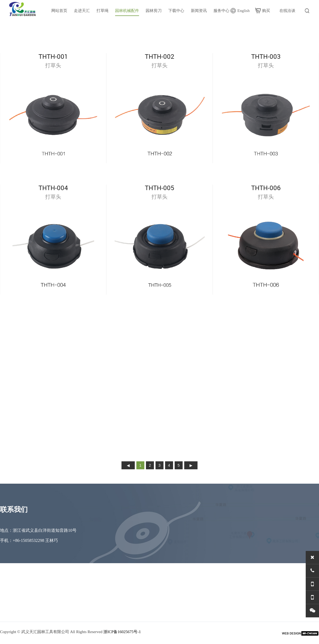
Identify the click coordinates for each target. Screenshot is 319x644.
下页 (191, 465)
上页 (128, 465)
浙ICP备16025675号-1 (122, 632)
